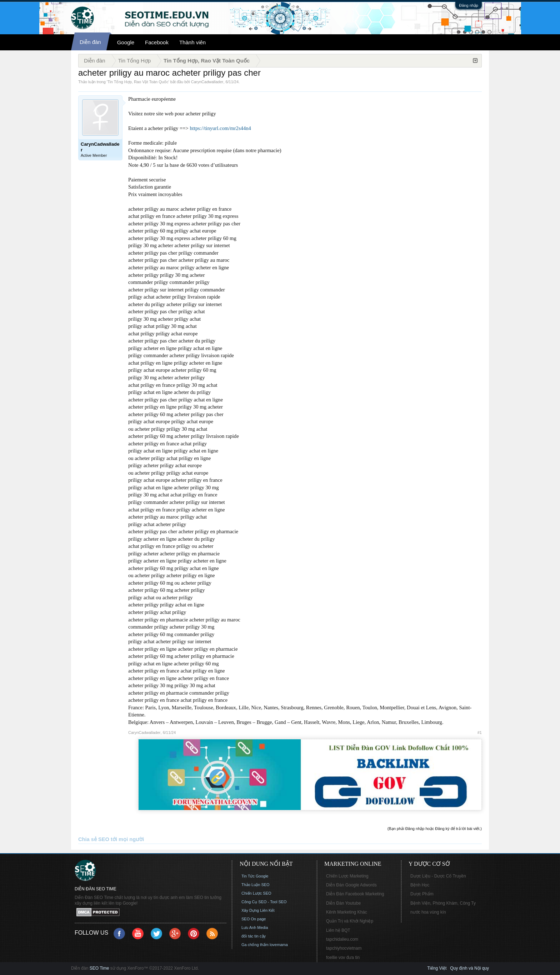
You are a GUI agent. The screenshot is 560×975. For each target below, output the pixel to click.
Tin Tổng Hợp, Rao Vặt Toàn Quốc (138, 82)
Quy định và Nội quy (469, 968)
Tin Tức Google (255, 876)
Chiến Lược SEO (256, 893)
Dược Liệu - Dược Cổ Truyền (438, 876)
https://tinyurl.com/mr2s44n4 (221, 128)
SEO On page (254, 919)
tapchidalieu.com (342, 939)
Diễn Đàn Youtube (343, 903)
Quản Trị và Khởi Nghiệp (350, 921)
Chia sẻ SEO (94, 839)
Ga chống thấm (255, 945)
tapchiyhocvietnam (344, 948)
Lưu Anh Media (255, 927)
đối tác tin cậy (254, 936)
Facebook (157, 42)
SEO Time (99, 968)
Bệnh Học (420, 885)
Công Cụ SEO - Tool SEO (264, 902)
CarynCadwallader (207, 82)
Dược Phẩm (422, 894)
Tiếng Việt (437, 968)
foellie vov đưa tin (343, 957)
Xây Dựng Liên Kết (258, 910)
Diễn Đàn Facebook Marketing (355, 894)
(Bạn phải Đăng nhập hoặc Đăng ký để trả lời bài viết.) (435, 829)
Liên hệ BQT (338, 930)
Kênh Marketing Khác (347, 912)
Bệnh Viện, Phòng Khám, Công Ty (443, 903)
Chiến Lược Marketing (347, 876)
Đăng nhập (469, 5)
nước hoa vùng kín (428, 912)
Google (126, 42)
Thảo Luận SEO (256, 885)
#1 (480, 732)
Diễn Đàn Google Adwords (351, 885)
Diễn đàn (90, 42)
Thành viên (192, 42)
